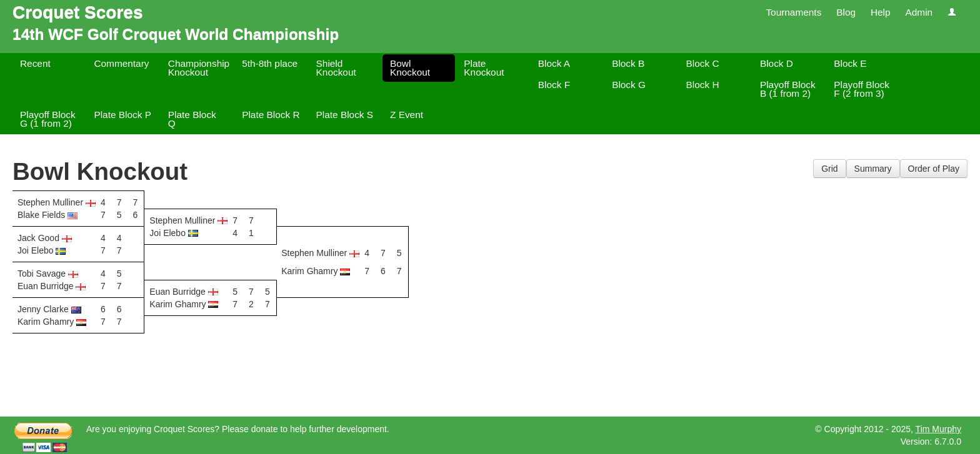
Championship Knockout (199, 68)
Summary (873, 169)
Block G (629, 85)
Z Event (407, 115)
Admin (919, 12)
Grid (829, 169)
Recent (35, 63)
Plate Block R (271, 115)
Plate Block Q (192, 119)
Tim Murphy (938, 429)
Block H (703, 85)
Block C (703, 63)
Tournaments (793, 12)
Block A (554, 63)
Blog (846, 12)
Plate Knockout (484, 68)
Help (881, 12)
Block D (777, 63)
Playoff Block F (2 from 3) (862, 89)
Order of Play (934, 169)
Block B (628, 63)
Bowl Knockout (410, 68)
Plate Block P (122, 115)
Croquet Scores (78, 12)
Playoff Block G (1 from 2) (48, 119)
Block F (554, 85)
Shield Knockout (336, 68)
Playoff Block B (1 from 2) (788, 89)
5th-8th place (270, 63)
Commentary (121, 63)
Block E (850, 63)
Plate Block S (345, 115)
